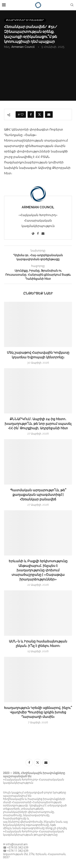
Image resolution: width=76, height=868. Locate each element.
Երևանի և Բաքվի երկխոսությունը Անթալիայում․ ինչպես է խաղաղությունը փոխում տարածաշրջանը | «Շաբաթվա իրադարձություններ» (38, 570)
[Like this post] (22, 115)
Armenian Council (23, 47)
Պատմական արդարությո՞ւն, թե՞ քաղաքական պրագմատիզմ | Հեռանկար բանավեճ (38, 495)
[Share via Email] (49, 115)
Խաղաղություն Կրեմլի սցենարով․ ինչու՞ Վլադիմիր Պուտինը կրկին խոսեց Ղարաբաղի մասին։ (38, 712)
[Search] (72, 5)
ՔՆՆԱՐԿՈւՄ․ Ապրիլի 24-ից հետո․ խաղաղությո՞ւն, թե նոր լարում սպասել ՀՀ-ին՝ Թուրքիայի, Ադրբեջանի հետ (38, 424)
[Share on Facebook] (31, 115)
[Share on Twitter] (40, 115)
